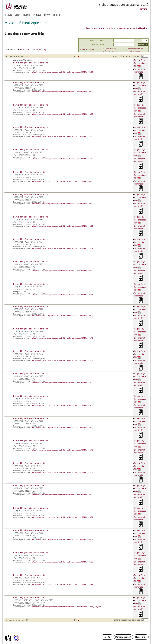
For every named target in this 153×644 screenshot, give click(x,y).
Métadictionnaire (87, 50)
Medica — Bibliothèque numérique (30, 23)
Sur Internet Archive (140, 70)
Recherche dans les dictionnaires (108, 50)
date (28, 50)
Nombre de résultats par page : (127, 56)
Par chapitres (140, 63)
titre (22, 50)
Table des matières (99, 44)
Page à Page (140, 60)
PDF (137, 66)
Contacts (106, 637)
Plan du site (140, 637)
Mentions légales (123, 637)
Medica (144, 9)
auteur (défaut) (39, 50)
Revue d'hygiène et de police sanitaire (31, 63)
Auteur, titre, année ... (97, 41)
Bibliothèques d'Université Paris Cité (123, 5)
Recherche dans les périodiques (135, 50)
